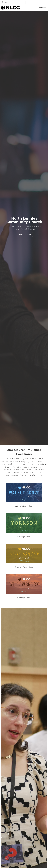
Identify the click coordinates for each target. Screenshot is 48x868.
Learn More (24, 234)
